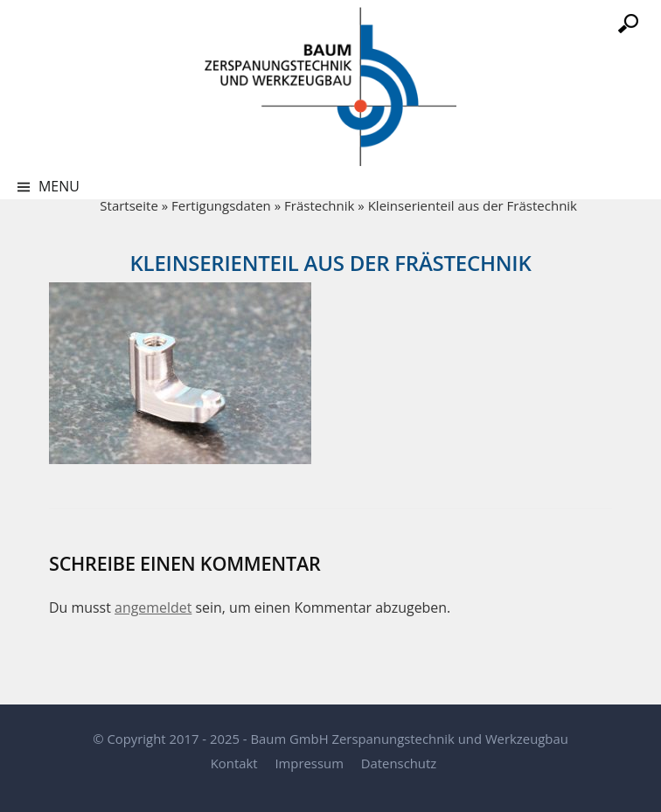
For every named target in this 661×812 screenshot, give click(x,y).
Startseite (129, 205)
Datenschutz (399, 763)
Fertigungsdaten (221, 205)
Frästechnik (319, 205)
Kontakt (234, 763)
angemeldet (153, 607)
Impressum (309, 763)
